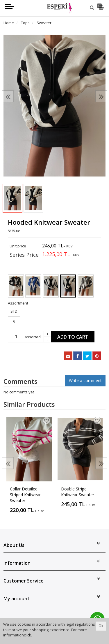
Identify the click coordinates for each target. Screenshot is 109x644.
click (27, 635)
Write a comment (85, 380)
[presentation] (8, 96)
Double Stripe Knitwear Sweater (78, 492)
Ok (101, 626)
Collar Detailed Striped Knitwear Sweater (25, 495)
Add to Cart (73, 337)
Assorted (33, 337)
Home (9, 23)
